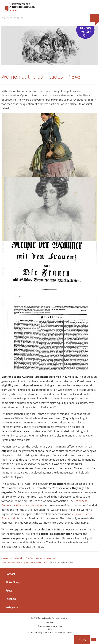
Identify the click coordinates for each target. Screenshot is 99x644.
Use (50, 629)
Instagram (12, 607)
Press (9, 591)
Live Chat (82, 640)
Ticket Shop (13, 582)
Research (18, 558)
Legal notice (50, 623)
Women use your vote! (46, 558)
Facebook (11, 599)
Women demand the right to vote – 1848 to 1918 (26, 562)
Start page (6, 558)
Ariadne (29, 558)
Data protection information (50, 626)
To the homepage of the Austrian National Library (50, 633)
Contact (10, 574)
